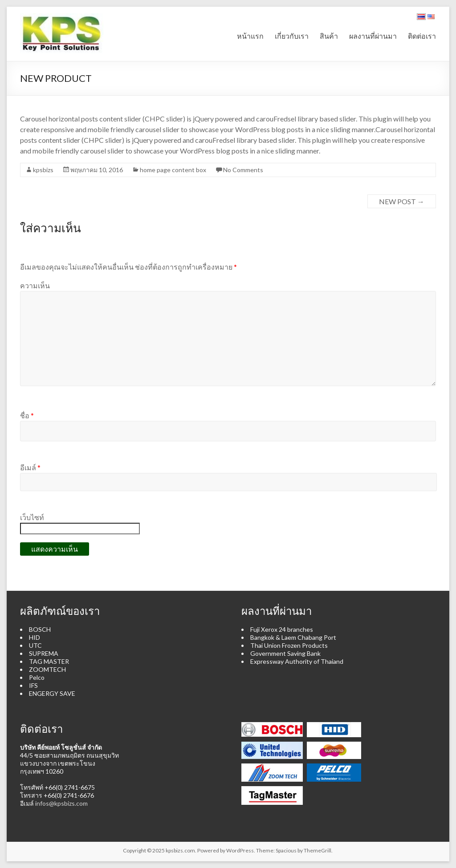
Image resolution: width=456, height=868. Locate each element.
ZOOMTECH (47, 669)
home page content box (173, 170)
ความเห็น (35, 285)
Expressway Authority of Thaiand (297, 661)
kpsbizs (43, 170)
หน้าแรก (250, 36)
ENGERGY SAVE (52, 693)
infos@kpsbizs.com (61, 803)
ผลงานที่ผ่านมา (373, 36)
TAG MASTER (49, 661)
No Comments (243, 170)
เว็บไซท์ (32, 517)
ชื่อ (27, 415)
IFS (33, 685)
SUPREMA (44, 653)
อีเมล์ (30, 467)
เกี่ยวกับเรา (292, 36)
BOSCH (40, 629)
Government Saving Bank (285, 653)
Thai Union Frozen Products (289, 645)
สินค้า (329, 36)
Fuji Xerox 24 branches (282, 629)
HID (35, 637)
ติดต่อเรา (422, 36)
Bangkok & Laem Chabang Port (293, 637)
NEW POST (402, 201)
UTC (35, 645)
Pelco (37, 677)
